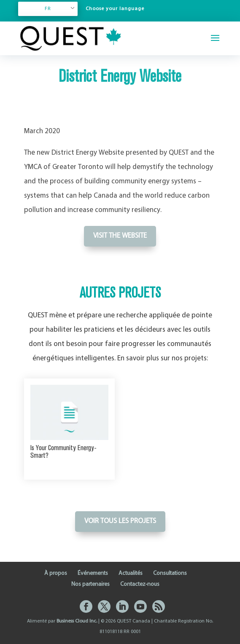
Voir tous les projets (120, 521)
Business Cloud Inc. (77, 621)
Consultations (170, 573)
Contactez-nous (140, 584)
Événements (93, 573)
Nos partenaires (90, 584)
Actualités (131, 573)
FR (48, 9)
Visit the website (120, 236)
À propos (56, 573)
